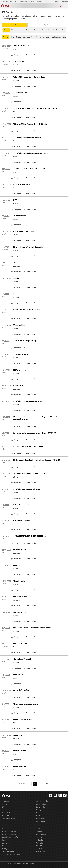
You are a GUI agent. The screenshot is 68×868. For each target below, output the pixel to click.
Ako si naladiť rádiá (9, 831)
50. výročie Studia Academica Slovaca (28, 401)
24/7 (15, 200)
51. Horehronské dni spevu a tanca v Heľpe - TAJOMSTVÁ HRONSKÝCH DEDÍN (35, 418)
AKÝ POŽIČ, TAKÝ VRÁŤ (22, 690)
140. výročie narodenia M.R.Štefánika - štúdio (31, 153)
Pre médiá (39, 843)
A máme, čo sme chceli (22, 521)
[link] (30, 55)
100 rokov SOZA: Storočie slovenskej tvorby (30, 124)
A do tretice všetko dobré (23, 505)
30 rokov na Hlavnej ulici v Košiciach (27, 310)
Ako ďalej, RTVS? (20, 612)
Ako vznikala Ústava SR (22, 659)
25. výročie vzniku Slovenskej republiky (28, 247)
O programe (16, 55)
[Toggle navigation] (66, 6)
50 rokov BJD (18, 386)
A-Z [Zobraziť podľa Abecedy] (15, 25)
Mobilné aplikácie (8, 819)
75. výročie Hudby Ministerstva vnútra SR (29, 474)
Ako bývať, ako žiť (20, 597)
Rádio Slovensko (42, 801)
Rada (4, 846)
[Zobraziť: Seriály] (18, 37)
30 (14, 294)
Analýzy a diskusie (20, 751)
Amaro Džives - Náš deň (22, 720)
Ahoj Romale (18, 565)
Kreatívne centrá (8, 852)
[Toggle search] (61, 6)
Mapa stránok (41, 834)
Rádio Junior (40, 822)
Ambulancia (18, 735)
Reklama (39, 831)
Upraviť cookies (41, 852)
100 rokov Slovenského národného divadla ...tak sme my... (36, 108)
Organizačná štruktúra (10, 837)
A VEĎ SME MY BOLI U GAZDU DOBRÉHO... (30, 536)
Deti (16, 2)
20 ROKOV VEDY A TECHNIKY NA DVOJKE (29, 169)
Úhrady (4, 849)
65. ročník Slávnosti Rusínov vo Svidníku (29, 447)
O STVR (5, 828)
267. (15, 263)
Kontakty (39, 849)
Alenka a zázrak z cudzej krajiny (26, 704)
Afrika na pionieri (20, 550)
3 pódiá (16, 278)
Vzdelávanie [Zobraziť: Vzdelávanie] (56, 37)
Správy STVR (8, 2)
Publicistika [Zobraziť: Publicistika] (40, 37)
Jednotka (5, 801)
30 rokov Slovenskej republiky (25, 341)
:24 (3, 807)
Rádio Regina (41, 804)
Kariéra (4, 843)
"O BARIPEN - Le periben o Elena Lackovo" (29, 77)
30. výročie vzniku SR (21, 354)
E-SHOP (48, 2)
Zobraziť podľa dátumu (47, 25)
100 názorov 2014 (20, 93)
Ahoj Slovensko (19, 581)
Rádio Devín (40, 807)
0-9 (12, 29)
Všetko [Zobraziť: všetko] (6, 30)
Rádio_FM (39, 810)
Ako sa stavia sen (20, 644)
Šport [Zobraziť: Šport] (48, 37)
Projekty (39, 846)
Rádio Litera (40, 819)
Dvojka (4, 804)
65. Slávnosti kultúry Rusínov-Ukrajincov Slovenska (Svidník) (37, 460)
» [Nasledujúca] (40, 784)
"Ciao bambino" (19, 61)
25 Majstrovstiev (19, 216)
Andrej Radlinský (20, 766)
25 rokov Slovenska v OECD (24, 231)
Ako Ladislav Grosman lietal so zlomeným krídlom (32, 628)
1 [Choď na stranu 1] (35, 784)
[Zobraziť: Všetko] (5, 37)
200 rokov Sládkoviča (21, 184)
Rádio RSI (39, 816)
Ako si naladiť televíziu (10, 834)
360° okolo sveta (20, 370)
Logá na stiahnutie (39, 839)
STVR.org (56, 2)
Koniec (47, 784)
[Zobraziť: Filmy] (12, 37)
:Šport (4, 810)
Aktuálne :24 (18, 675)
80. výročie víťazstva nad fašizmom (27, 489)
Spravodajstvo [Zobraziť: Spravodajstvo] (28, 37)
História (39, 2)
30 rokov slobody (20, 325)
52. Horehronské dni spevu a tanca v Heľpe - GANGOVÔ (34, 433)
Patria (38, 813)
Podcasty (5, 816)
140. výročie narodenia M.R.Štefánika (28, 138)
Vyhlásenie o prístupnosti (11, 855)
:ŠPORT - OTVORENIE (21, 46)
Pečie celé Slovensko (27, 2)
